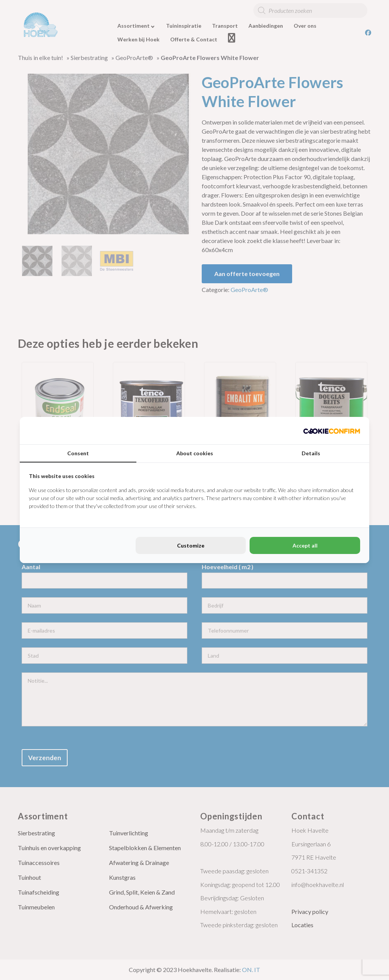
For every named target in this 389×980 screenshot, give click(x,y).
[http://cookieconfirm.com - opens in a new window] (332, 431)
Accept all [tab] (305, 545)
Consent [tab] (78, 453)
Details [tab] (311, 453)
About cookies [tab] (195, 453)
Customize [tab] (191, 545)
